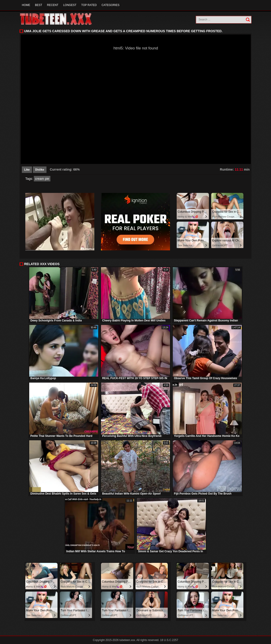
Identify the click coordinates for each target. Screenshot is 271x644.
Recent (53, 5)
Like (27, 170)
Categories (110, 5)
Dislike (40, 170)
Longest (70, 5)
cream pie (42, 179)
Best (39, 5)
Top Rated (89, 5)
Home (26, 5)
